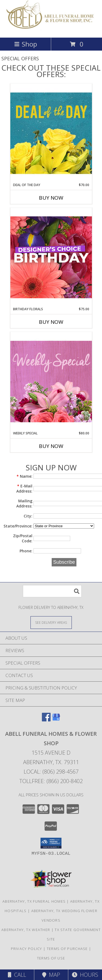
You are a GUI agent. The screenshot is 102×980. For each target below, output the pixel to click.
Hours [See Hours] (85, 975)
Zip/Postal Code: (23, 538)
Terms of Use (51, 958)
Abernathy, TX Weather (26, 930)
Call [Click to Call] (17, 975)
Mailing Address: (24, 503)
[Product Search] (52, 591)
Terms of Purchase (67, 949)
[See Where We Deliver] (51, 622)
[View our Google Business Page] (56, 720)
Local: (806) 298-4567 (51, 772)
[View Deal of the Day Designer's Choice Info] (51, 133)
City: (28, 516)
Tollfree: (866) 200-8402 (51, 781)
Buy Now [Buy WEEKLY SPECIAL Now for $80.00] (51, 446)
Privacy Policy (27, 949)
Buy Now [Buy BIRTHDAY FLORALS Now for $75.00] (51, 322)
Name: (24, 476)
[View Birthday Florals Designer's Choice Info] (51, 257)
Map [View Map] (51, 975)
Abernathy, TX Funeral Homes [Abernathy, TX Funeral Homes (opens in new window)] (34, 901)
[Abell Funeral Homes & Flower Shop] (51, 30)
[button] (51, 843)
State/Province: (18, 526)
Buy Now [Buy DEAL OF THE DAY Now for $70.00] (51, 198)
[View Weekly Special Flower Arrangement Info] (51, 381)
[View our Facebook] (46, 720)
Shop (26, 44)
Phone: (26, 551)
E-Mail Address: (24, 489)
